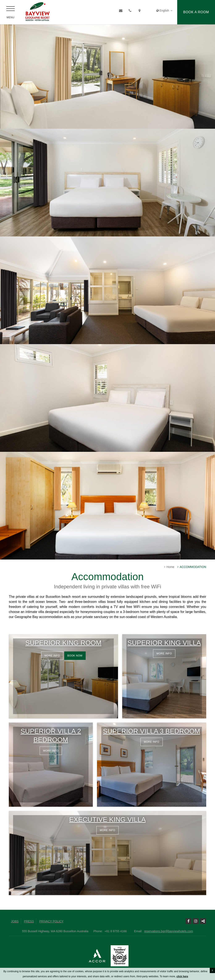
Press (29, 921)
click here (182, 976)
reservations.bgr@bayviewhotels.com (168, 931)
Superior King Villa (164, 643)
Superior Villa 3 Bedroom (152, 731)
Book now (75, 656)
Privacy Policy (51, 921)
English (164, 11)
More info (52, 656)
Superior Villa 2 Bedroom (51, 736)
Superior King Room (64, 643)
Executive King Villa (108, 820)
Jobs (15, 921)
